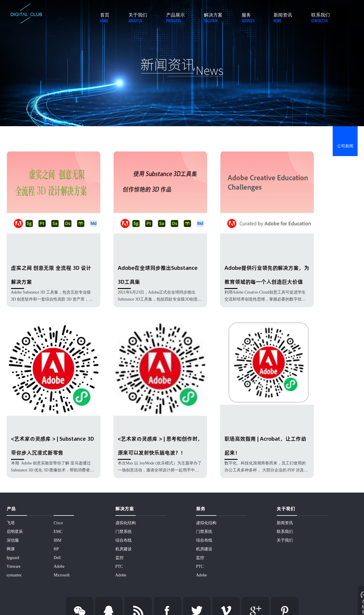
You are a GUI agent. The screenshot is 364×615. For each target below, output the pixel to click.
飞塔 (11, 523)
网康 (11, 549)
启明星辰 (15, 532)
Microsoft (62, 575)
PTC (119, 566)
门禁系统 (124, 532)
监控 (119, 558)
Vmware (14, 566)
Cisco (58, 523)
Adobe (59, 566)
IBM (57, 540)
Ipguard (13, 558)
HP (56, 549)
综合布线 (124, 540)
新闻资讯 (285, 523)
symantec (14, 575)
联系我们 (285, 532)
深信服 (13, 540)
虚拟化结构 (126, 523)
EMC (58, 532)
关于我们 (285, 540)
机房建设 (124, 549)
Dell (57, 558)
